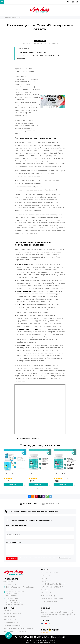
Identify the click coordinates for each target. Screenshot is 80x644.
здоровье (25, 43)
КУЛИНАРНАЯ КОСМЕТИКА (52, 587)
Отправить (12, 559)
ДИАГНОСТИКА (10, 620)
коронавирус (54, 43)
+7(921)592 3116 (11, 579)
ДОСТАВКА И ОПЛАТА (12, 614)
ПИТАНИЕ (45, 578)
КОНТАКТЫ (8, 611)
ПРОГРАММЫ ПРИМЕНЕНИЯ (53, 599)
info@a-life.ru (11, 584)
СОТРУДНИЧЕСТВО (49, 601)
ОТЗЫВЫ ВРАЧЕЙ (11, 623)
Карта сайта (51, 640)
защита (46, 43)
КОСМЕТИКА (46, 581)
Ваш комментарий (14, 542)
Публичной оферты (64, 558)
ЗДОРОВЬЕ (46, 575)
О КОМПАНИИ (9, 617)
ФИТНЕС (44, 590)
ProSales (39, 642)
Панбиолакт (33, 474)
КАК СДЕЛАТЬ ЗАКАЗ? (50, 572)
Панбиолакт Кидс (9, 474)
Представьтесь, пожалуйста (17, 525)
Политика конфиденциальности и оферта (19, 628)
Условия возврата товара (13, 625)
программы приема (36, 43)
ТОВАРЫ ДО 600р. (48, 596)
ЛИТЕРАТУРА (46, 593)
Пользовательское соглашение (15, 631)
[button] (38, 489)
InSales (53, 642)
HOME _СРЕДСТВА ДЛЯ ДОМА (53, 584)
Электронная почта (14, 534)
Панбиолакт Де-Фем (60, 474)
